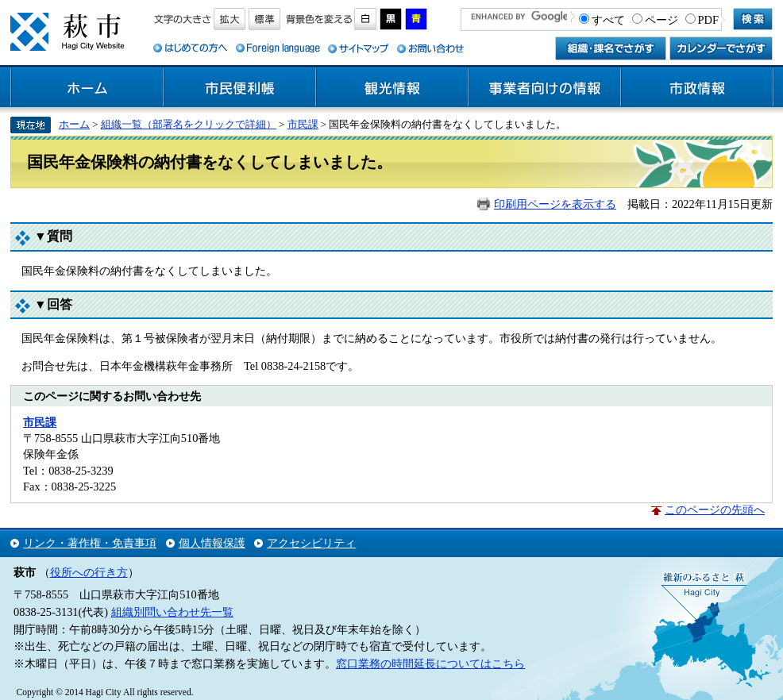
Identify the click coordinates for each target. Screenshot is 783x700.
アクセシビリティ (311, 543)
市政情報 (697, 88)
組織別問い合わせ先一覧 (172, 612)
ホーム (87, 88)
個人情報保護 (212, 543)
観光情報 (392, 88)
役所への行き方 (89, 572)
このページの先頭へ (715, 510)
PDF (708, 20)
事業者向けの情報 (545, 88)
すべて (608, 20)
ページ (661, 20)
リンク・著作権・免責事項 (90, 543)
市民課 (303, 124)
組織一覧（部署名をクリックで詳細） (189, 124)
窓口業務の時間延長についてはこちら (430, 663)
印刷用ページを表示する (555, 204)
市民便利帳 (240, 88)
